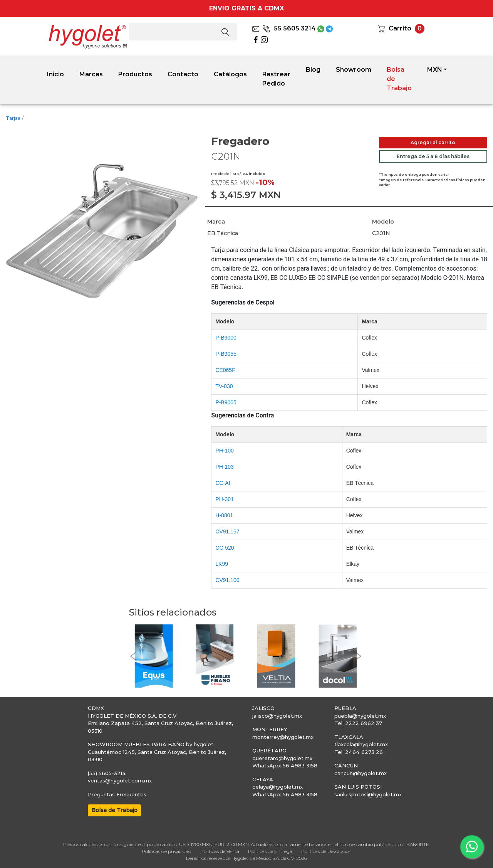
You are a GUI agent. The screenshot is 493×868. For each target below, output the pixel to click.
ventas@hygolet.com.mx (120, 781)
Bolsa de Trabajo (399, 79)
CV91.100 (227, 580)
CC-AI (223, 483)
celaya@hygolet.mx (278, 787)
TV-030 (224, 386)
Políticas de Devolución (326, 851)
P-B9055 (226, 354)
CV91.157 (227, 532)
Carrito (400, 28)
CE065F (225, 370)
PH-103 (224, 467)
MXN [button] (435, 70)
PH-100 (224, 451)
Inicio (55, 74)
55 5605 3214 (289, 28)
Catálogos (230, 74)
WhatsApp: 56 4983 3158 (285, 765)
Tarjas (13, 118)
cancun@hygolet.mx (361, 773)
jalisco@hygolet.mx (277, 716)
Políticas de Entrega (270, 851)
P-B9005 (226, 402)
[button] (133, 656)
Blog (313, 70)
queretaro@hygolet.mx (282, 758)
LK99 (222, 564)
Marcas (91, 74)
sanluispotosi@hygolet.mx (368, 794)
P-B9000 (226, 338)
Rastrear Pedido (276, 79)
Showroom (354, 70)
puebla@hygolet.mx (360, 716)
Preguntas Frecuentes (117, 794)
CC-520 (225, 548)
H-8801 (224, 515)
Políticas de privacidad (167, 851)
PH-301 (224, 499)
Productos (135, 74)
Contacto (183, 74)
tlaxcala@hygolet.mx (361, 744)
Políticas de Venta (220, 851)
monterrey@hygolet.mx (283, 737)
